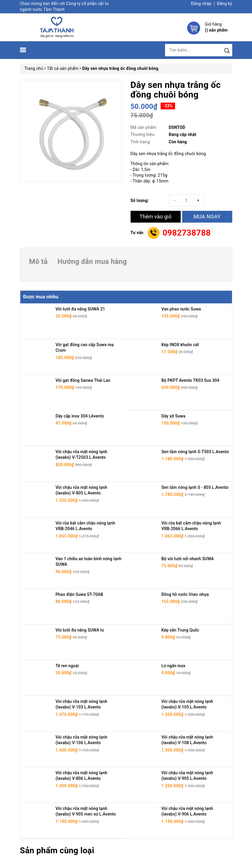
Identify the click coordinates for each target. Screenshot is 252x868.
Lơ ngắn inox (174, 666)
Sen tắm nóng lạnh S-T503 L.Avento (195, 452)
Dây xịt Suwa (174, 416)
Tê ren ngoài (67, 666)
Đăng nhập (201, 4)
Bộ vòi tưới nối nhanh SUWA (188, 559)
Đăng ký (225, 4)
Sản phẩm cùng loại (57, 850)
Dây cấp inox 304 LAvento (80, 416)
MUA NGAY (207, 217)
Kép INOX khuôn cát (180, 345)
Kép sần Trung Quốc (180, 630)
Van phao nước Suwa (181, 309)
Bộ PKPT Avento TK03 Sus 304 (191, 380)
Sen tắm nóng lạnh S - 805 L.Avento (195, 487)
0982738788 (186, 233)
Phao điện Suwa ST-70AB (80, 594)
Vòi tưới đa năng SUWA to (80, 630)
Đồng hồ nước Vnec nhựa (185, 594)
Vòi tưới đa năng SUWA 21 (80, 309)
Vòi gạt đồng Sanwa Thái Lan (83, 380)
